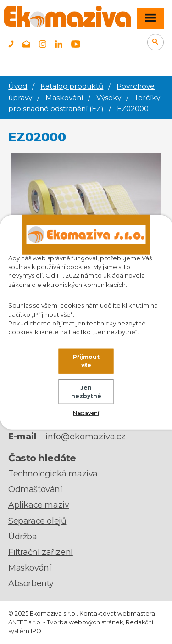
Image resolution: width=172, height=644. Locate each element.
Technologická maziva (53, 474)
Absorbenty (31, 583)
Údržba (23, 537)
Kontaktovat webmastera (117, 613)
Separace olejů (37, 521)
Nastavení (86, 412)
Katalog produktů (72, 86)
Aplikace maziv (39, 505)
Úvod (18, 86)
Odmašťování (35, 489)
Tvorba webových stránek (85, 622)
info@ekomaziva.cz (86, 437)
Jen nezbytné (86, 392)
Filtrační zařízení (41, 552)
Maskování (64, 98)
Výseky (109, 98)
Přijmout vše (86, 361)
